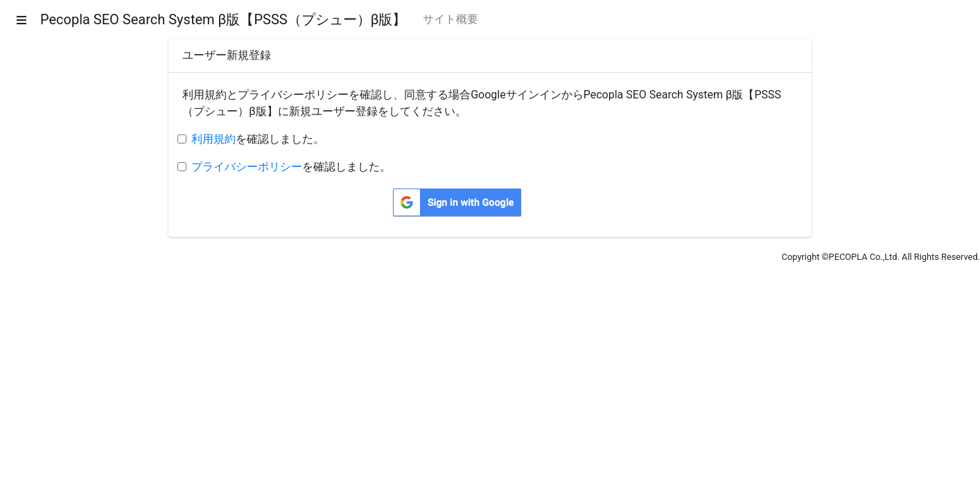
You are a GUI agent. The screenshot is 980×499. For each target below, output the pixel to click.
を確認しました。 (258, 139)
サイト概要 (450, 19)
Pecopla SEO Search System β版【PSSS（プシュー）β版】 (224, 19)
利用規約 (213, 139)
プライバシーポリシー (247, 167)
